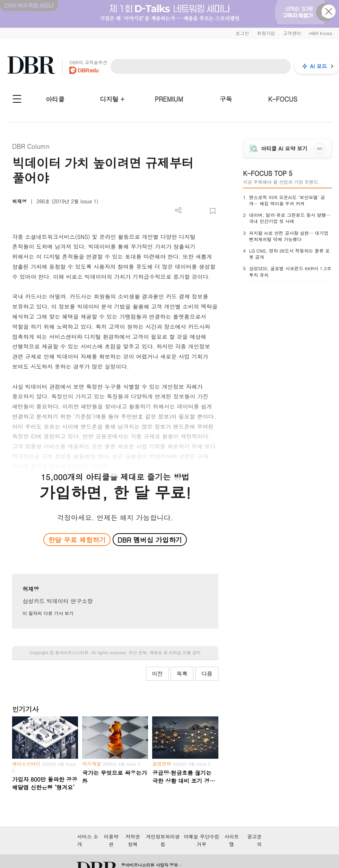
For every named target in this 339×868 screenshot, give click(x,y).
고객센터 (292, 33)
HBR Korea (320, 33)
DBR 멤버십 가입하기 (150, 540)
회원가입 (266, 33)
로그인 (242, 33)
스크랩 (213, 211)
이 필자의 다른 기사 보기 (48, 613)
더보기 (178, 210)
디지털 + (112, 99)
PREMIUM (169, 99)
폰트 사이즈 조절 (201, 211)
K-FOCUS (283, 99)
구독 (226, 99)
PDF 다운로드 (190, 211)
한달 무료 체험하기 (77, 540)
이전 (157, 674)
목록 (182, 674)
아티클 (55, 99)
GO (319, 148)
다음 (207, 674)
